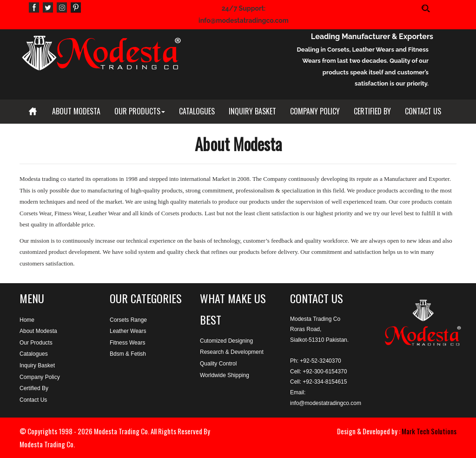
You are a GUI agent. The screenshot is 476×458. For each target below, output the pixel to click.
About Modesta (38, 331)
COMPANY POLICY (315, 111)
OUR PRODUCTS (140, 111)
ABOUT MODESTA (76, 111)
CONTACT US (423, 111)
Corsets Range (128, 320)
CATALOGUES (197, 111)
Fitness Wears (127, 343)
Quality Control (218, 364)
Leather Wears (128, 331)
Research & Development (232, 352)
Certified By (34, 388)
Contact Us (33, 400)
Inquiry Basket (37, 365)
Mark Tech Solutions (429, 431)
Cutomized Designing (226, 341)
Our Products (36, 343)
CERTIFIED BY (372, 111)
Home (27, 320)
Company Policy (40, 377)
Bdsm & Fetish (128, 354)
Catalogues (34, 354)
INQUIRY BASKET (252, 111)
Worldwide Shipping (225, 375)
